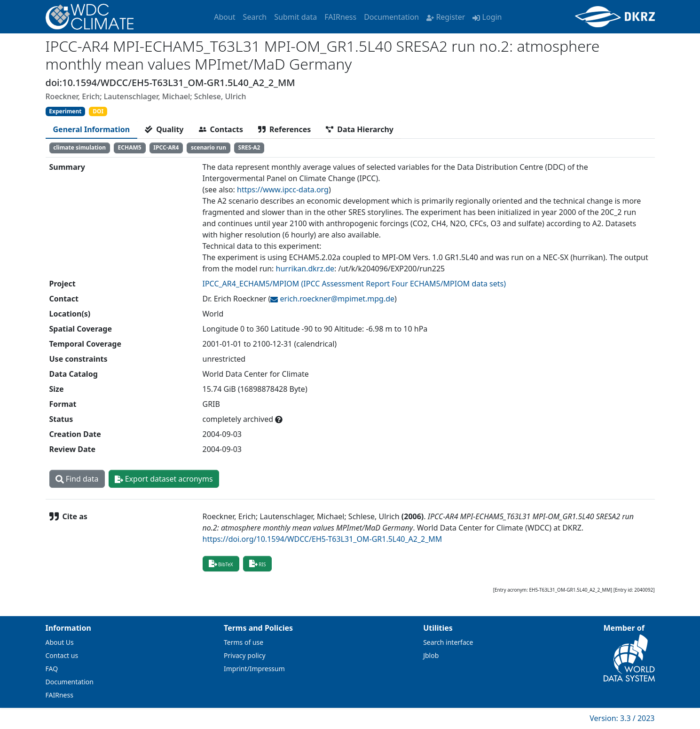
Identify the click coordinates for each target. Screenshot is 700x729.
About (224, 17)
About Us (60, 642)
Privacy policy (245, 655)
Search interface (448, 642)
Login (487, 17)
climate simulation (79, 147)
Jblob (431, 655)
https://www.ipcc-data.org (283, 190)
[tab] (92, 129)
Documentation (391, 17)
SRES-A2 (249, 147)
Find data (77, 479)
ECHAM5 (130, 147)
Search (255, 17)
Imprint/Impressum (254, 669)
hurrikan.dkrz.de (305, 269)
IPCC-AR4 (166, 147)
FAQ (52, 669)
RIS (258, 563)
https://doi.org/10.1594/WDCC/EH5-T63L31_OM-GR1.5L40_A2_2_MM (322, 539)
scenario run (208, 147)
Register (446, 17)
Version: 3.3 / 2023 (622, 718)
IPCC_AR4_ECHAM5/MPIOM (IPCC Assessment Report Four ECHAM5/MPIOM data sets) (354, 284)
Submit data (295, 17)
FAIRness (340, 17)
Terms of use (244, 642)
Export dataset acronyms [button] (164, 479)
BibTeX (221, 563)
